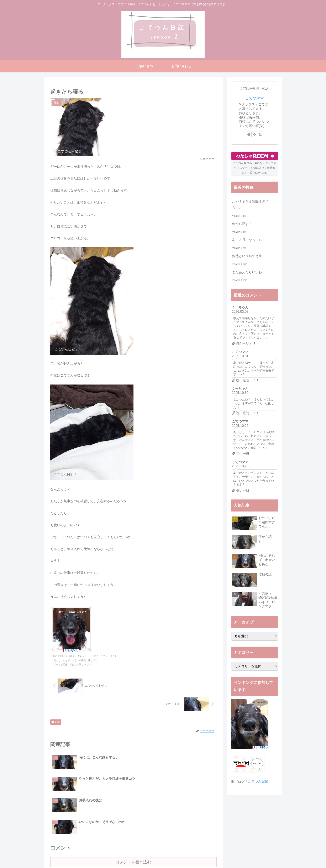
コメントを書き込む (133, 819)
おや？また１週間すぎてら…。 (250, 205)
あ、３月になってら (247, 240)
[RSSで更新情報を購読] (260, 134)
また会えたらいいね (247, 272)
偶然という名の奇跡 (247, 256)
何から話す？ (242, 224)
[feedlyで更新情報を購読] (254, 134)
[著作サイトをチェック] (249, 134)
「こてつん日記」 (258, 782)
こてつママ (254, 98)
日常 (56, 722)
